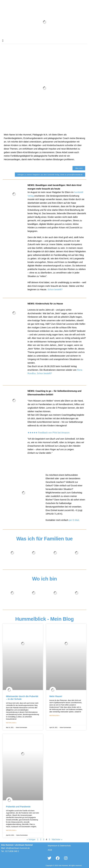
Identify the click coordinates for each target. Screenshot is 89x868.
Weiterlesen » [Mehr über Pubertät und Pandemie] (11, 830)
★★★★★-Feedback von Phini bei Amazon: (49, 433)
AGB (50, 850)
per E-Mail (74, 520)
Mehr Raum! (56, 696)
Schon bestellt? (55, 289)
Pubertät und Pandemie (18, 807)
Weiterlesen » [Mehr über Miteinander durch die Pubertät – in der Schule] (11, 723)
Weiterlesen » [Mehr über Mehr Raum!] (55, 716)
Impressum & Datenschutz (59, 846)
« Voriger (31, 839)
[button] (3, 41)
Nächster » (57, 839)
